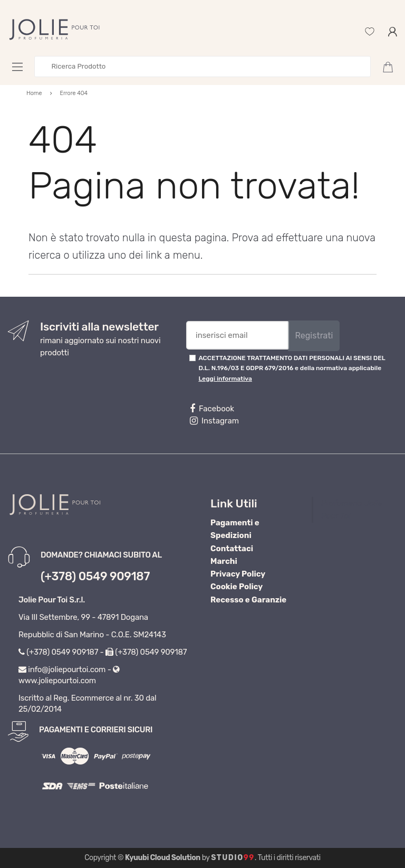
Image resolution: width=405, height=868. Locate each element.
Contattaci (232, 549)
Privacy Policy (238, 574)
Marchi (224, 561)
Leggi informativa (225, 379)
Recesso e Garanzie (248, 600)
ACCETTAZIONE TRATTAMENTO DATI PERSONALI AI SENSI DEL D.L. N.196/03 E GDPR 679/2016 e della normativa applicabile (292, 368)
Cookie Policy (237, 587)
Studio (233, 858)
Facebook (212, 409)
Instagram (214, 421)
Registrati (314, 336)
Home (34, 93)
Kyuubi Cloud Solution (163, 858)
